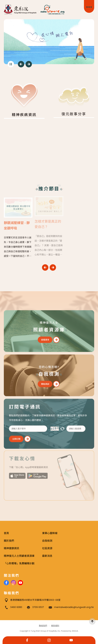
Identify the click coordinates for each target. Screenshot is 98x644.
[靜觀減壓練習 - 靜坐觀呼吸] (18, 225)
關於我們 (9, 541)
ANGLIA (75, 631)
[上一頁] (21, 64)
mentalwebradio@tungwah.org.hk (74, 607)
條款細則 (55, 626)
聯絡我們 (43, 626)
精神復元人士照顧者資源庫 (19, 556)
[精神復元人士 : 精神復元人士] (49, 330)
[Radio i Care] (52, 10)
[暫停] (11, 64)
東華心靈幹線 (50, 533)
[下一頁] (29, 64)
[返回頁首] (92, 621)
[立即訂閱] (20, 437)
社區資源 (47, 548)
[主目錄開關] (89, 6)
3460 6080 (16, 607)
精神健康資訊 (11, 548)
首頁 (6, 533)
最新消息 (47, 556)
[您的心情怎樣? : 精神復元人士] (49, 374)
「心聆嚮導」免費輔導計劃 (19, 563)
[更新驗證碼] (62, 427)
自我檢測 (47, 541)
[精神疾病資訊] (24, 97)
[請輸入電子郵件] (28, 427)
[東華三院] (20, 10)
